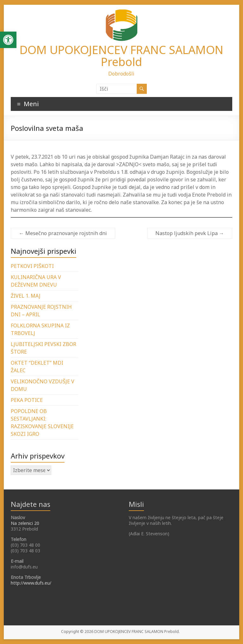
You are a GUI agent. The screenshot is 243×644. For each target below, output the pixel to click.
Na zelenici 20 (25, 523)
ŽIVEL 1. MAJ (26, 296)
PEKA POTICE (27, 400)
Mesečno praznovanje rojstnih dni (63, 233)
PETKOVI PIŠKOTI (32, 266)
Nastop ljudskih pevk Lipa (190, 233)
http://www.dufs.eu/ (31, 583)
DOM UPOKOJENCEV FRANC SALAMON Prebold (121, 56)
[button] (8, 40)
